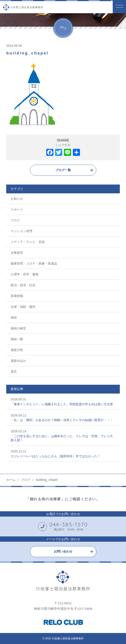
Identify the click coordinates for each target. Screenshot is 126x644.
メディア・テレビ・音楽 (28, 242)
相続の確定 (18, 328)
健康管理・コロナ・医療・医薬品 (34, 263)
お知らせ (17, 199)
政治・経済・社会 (23, 285)
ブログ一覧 (63, 170)
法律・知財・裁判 (23, 307)
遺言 (14, 371)
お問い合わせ (63, 551)
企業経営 (17, 253)
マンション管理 (21, 231)
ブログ (15, 220)
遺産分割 (17, 350)
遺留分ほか (18, 361)
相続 (14, 317)
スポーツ (17, 209)
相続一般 (17, 339)
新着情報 (17, 296)
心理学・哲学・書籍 (25, 274)
